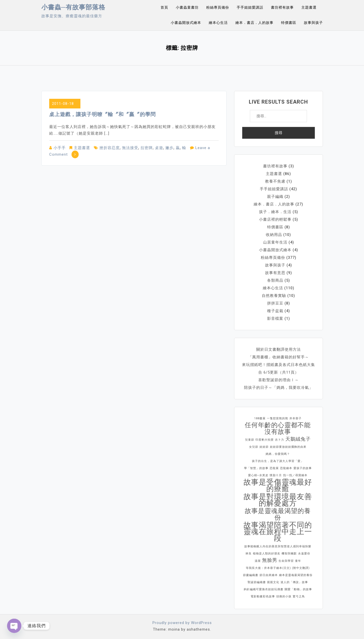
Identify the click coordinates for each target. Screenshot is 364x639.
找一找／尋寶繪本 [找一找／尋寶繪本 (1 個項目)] (295, 475)
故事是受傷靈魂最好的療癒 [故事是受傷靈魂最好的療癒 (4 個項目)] (278, 485)
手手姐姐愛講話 (250, 7)
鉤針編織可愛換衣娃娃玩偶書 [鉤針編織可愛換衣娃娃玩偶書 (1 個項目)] (264, 589)
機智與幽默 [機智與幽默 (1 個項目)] (289, 554)
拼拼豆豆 (275, 303)
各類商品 (275, 280)
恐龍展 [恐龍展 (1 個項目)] (274, 468)
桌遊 (159, 148)
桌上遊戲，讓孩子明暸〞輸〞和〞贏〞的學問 (102, 114)
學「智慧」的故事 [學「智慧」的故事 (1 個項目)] (256, 468)
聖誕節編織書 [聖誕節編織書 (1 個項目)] (257, 582)
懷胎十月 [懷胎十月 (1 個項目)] (276, 475)
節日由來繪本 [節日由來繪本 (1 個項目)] (269, 575)
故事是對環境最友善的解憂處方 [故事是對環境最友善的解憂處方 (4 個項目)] (278, 500)
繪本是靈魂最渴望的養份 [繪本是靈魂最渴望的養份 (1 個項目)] (296, 575)
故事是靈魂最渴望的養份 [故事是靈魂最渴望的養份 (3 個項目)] (278, 514)
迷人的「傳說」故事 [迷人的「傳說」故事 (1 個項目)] (294, 582)
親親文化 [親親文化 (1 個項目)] (273, 582)
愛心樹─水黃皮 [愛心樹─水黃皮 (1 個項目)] (258, 475)
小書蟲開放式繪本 (186, 23)
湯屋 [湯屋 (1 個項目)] (258, 561)
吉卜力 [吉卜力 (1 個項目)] (280, 440)
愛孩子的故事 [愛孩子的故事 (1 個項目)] (303, 468)
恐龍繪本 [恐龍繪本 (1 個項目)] (286, 468)
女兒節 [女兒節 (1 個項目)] (254, 447)
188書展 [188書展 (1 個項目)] (260, 418)
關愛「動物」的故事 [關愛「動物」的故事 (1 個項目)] (298, 589)
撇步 (169, 148)
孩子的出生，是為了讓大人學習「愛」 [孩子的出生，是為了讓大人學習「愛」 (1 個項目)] (278, 461)
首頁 (164, 7)
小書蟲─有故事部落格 (73, 7)
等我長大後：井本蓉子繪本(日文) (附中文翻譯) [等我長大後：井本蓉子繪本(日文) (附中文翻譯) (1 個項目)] (278, 568)
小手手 (60, 148)
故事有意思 (275, 273)
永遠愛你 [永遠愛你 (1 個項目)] (304, 554)
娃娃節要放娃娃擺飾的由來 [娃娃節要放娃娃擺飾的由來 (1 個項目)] (288, 447)
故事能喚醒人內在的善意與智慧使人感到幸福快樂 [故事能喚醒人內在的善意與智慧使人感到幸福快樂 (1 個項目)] (278, 546)
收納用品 (274, 235)
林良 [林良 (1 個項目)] (249, 554)
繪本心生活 (218, 23)
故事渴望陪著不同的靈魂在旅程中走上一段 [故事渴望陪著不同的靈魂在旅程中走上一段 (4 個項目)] (278, 532)
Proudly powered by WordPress (182, 623)
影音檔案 (275, 318)
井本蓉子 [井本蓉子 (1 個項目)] (296, 418)
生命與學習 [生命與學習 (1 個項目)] (286, 561)
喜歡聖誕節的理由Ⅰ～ (279, 380)
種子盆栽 (275, 311)
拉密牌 (147, 148)
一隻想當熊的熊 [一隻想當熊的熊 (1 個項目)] (278, 418)
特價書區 (289, 23)
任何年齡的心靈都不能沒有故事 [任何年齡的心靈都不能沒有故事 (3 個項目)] (278, 428)
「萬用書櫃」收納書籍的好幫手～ (279, 357)
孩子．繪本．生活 (275, 212)
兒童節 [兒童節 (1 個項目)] (250, 440)
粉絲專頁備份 (218, 7)
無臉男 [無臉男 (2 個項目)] (270, 560)
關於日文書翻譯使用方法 (279, 349)
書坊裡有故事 (282, 7)
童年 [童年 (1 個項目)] (298, 561)
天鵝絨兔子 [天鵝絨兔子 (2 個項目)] (298, 439)
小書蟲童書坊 (187, 7)
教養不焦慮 (275, 181)
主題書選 (309, 7)
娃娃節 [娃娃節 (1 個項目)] (264, 447)
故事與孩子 (313, 23)
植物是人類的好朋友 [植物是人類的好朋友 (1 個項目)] (267, 554)
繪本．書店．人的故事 (254, 23)
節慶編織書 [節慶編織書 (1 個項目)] (251, 575)
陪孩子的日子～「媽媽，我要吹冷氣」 (279, 388)
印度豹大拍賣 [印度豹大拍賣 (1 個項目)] (265, 440)
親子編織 (275, 197)
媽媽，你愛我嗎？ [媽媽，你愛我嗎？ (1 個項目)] (278, 454)
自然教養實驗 (274, 296)
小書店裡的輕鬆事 (275, 219)
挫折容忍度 (110, 148)
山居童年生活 (275, 242)
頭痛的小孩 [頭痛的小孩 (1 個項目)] (284, 596)
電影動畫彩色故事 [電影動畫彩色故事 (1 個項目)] (263, 596)
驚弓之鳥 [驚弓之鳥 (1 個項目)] (299, 596)
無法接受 (130, 148)
